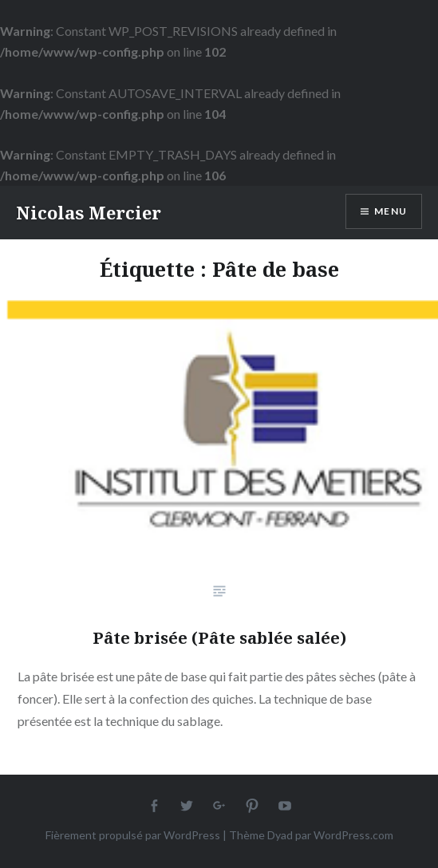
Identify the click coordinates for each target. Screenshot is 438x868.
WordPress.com (353, 835)
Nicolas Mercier (89, 212)
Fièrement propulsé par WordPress (133, 835)
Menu (391, 211)
